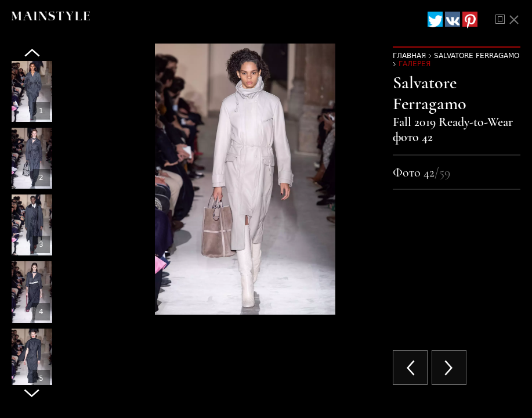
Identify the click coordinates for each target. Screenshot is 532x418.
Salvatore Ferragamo (477, 56)
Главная (409, 56)
